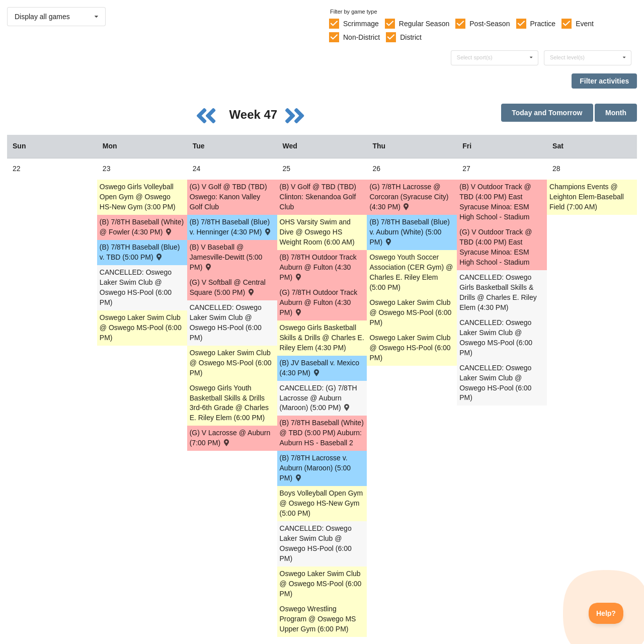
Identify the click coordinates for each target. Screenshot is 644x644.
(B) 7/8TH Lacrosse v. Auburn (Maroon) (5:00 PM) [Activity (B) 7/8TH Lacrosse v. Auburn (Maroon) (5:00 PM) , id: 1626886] (315, 468)
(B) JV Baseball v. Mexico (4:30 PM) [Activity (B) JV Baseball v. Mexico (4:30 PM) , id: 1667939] (319, 368)
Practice (543, 24)
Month (616, 113)
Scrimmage (361, 24)
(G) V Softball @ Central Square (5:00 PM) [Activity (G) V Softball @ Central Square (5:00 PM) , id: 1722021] (228, 287)
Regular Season (424, 24)
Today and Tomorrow (547, 113)
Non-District (361, 37)
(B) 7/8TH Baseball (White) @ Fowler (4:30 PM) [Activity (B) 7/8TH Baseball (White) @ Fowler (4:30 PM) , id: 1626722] (142, 227)
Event (585, 24)
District (411, 37)
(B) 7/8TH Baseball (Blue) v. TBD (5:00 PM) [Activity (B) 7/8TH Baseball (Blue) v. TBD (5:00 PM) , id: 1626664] (140, 252)
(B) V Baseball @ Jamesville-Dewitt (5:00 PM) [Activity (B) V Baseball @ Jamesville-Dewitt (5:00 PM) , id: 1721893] (226, 257)
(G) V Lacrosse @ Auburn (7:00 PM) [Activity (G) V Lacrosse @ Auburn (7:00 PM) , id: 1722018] (230, 438)
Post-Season (490, 24)
